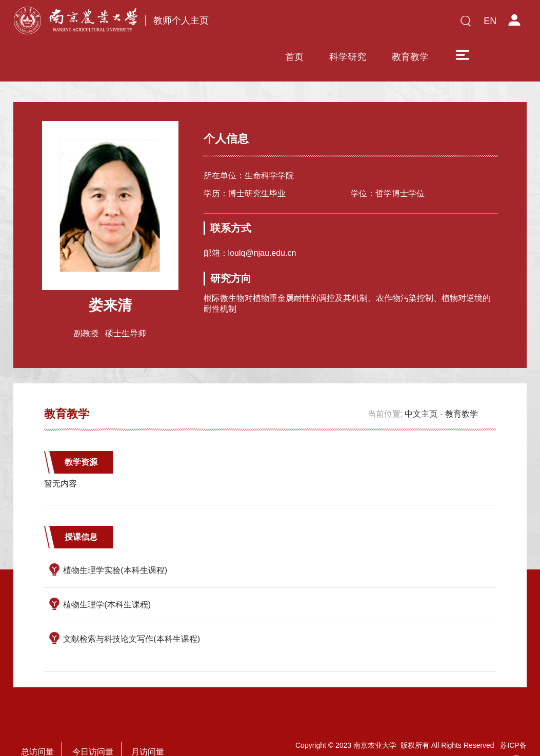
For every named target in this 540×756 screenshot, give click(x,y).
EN (490, 21)
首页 (270, 24)
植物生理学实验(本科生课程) (115, 540)
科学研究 (324, 24)
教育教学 (386, 24)
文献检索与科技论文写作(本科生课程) (132, 609)
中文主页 (421, 384)
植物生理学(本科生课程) (107, 575)
